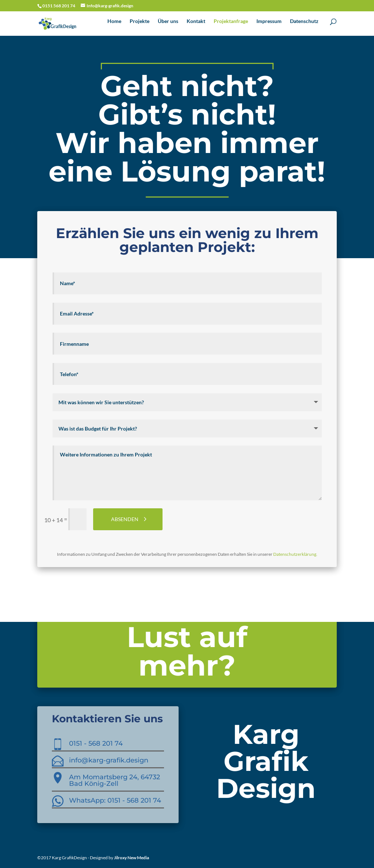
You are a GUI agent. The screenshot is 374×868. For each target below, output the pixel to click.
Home (114, 21)
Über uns (168, 21)
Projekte (140, 21)
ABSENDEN (125, 519)
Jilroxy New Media (131, 858)
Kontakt (196, 21)
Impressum (269, 21)
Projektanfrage (231, 21)
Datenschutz (304, 21)
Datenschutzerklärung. (295, 554)
